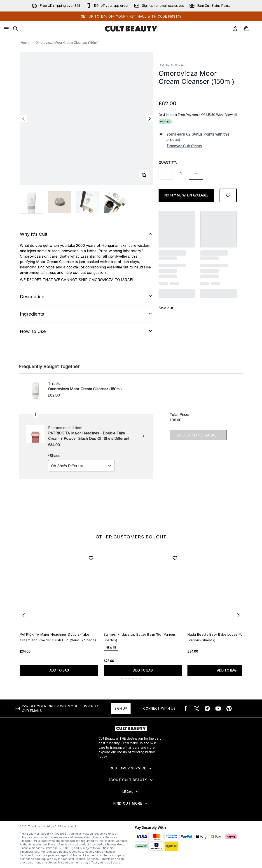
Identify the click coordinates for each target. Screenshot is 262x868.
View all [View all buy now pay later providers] (231, 115)
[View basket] (251, 29)
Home (25, 43)
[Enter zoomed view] (144, 175)
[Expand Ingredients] (87, 314)
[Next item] (239, 615)
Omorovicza (171, 65)
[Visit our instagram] (207, 709)
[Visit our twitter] (196, 709)
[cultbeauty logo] (131, 29)
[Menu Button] (6, 29)
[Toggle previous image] (23, 119)
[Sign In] (235, 29)
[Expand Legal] (131, 792)
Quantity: (168, 163)
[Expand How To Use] (87, 331)
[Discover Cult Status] (202, 146)
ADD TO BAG (59, 670)
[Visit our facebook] (186, 709)
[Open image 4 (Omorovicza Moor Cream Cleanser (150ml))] (116, 202)
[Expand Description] (87, 297)
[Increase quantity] (196, 173)
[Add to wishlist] (228, 195)
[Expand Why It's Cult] (87, 234)
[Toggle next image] (150, 119)
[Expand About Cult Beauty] (131, 780)
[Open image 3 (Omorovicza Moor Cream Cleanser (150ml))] (88, 202)
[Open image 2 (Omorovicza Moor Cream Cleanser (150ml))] (60, 202)
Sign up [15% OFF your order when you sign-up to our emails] (121, 708)
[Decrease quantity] (166, 173)
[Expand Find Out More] (131, 803)
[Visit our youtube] (218, 709)
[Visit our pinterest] (229, 709)
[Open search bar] (15, 29)
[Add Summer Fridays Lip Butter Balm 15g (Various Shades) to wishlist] (175, 558)
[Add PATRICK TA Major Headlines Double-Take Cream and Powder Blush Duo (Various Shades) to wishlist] (91, 558)
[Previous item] (23, 615)
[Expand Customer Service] (131, 768)
